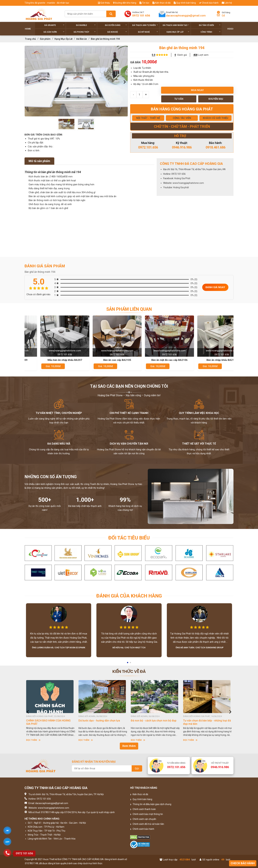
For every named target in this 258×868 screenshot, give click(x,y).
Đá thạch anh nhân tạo (176, 25)
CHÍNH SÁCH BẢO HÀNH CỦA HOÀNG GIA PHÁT (101, 722)
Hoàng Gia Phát (182, 178)
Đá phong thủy (85, 32)
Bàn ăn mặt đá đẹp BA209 (51, 360)
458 (195, 55)
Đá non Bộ (117, 32)
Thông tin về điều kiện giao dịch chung (151, 804)
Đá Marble (86, 25)
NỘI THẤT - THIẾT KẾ (148, 118)
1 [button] (128, 664)
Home (28, 29)
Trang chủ (30, 39)
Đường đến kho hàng (125, 3)
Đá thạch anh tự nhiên (145, 25)
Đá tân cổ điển (210, 25)
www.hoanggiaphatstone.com (188, 183)
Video (230, 29)
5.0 (154, 55)
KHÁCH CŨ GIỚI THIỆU (216, 118)
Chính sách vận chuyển (143, 819)
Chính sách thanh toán (143, 809)
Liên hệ (227, 3)
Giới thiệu (104, 3)
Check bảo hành (209, 3)
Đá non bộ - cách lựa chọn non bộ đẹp (206, 721)
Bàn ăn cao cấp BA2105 (155, 360)
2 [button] (131, 664)
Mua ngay (197, 90)
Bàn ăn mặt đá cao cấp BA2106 (208, 360)
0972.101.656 (148, 147)
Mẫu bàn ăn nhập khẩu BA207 (103, 360)
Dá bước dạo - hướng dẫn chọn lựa (152, 721)
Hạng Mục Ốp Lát (178, 32)
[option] (76, 81)
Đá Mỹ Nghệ (148, 32)
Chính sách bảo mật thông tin (147, 814)
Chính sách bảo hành (142, 829)
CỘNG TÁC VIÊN (182, 118)
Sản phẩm (45, 39)
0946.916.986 (182, 147)
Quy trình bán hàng (185, 3)
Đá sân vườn (54, 32)
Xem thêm (129, 746)
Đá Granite (54, 25)
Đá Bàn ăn (82, 39)
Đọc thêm (33, 740)
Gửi (137, 769)
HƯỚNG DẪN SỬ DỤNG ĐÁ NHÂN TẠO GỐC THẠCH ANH (49, 722)
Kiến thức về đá (161, 3)
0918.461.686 (216, 147)
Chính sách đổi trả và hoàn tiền (147, 824)
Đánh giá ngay (215, 287)
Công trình (211, 32)
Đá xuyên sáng (116, 25)
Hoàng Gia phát (181, 187)
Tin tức (144, 3)
